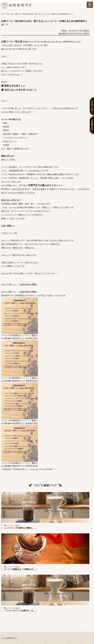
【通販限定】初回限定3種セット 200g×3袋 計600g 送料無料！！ (29, 469)
